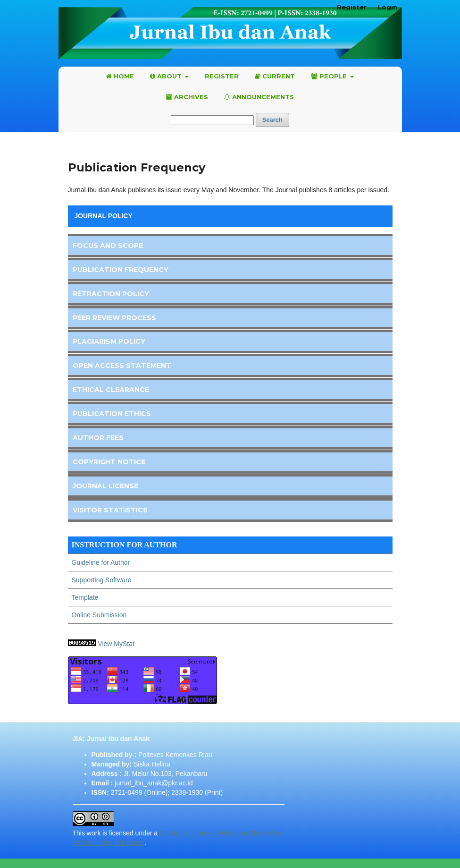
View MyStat (117, 644)
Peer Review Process (114, 318)
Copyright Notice (109, 462)
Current (275, 76)
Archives (187, 97)
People (330, 76)
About (167, 76)
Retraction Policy (111, 294)
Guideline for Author (101, 562)
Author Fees (98, 438)
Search (272, 120)
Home (120, 76)
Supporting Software (102, 580)
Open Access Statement (122, 366)
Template (85, 597)
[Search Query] (212, 120)
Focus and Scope (108, 246)
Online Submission (99, 615)
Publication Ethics (112, 414)
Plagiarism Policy (109, 341)
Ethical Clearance (111, 390)
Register (222, 76)
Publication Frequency (121, 270)
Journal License (105, 486)
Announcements (259, 97)
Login (388, 7)
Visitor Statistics (110, 510)
